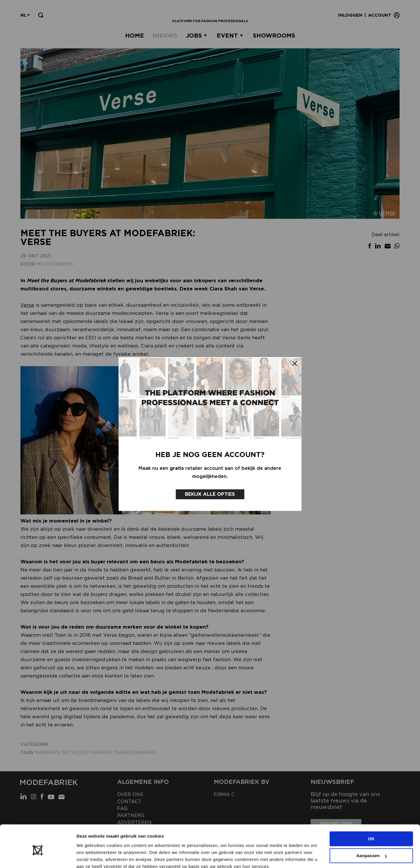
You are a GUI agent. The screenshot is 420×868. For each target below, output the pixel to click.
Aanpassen (372, 830)
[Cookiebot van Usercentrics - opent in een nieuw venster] (38, 857)
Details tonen (90, 856)
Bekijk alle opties (210, 492)
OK (371, 813)
